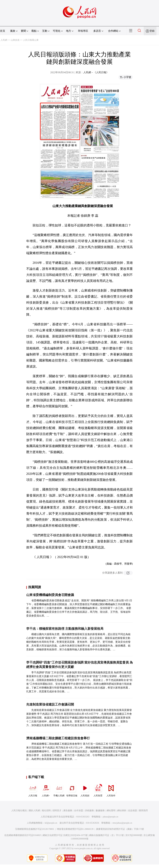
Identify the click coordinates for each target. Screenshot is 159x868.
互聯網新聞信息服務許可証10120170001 (35, 829)
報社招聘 (46, 811)
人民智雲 (98, 790)
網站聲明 (111, 811)
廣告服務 (68, 811)
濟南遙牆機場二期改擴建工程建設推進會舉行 (58, 738)
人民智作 (111, 790)
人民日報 (33, 790)
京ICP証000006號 (134, 835)
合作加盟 (79, 811)
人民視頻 (85, 790)
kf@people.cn (51, 823)
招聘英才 (57, 811)
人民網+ (46, 790)
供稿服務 (89, 811)
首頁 (3, 31)
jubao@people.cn (111, 817)
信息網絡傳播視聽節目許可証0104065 (23, 835)
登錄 (152, 31)
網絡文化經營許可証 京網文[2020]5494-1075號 (65, 835)
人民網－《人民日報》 (96, 72)
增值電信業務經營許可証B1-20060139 (75, 829)
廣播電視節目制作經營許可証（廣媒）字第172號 (120, 829)
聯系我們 (143, 811)
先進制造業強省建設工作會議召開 (50, 704)
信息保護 (132, 811)
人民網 (4, 40)
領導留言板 (72, 790)
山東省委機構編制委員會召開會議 (50, 595)
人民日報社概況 (19, 811)
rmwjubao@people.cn (122, 823)
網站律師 (122, 811)
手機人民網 (59, 790)
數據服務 (100, 811)
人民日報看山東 (31, 40)
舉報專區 (83, 31)
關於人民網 (34, 811)
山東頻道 (15, 40)
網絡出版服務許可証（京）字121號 (106, 835)
